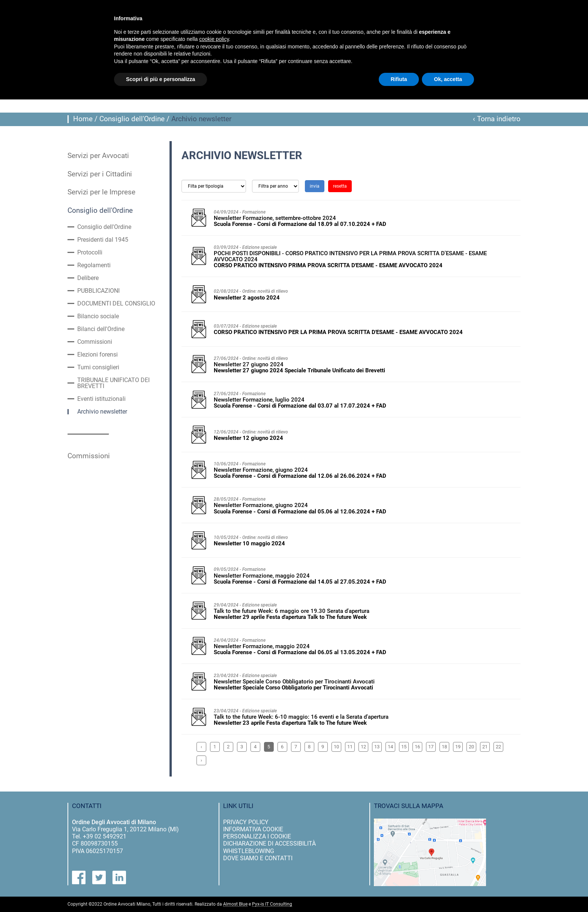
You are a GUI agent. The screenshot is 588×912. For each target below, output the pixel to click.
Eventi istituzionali (101, 399)
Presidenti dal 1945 (103, 240)
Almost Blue (235, 904)
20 (471, 747)
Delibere (88, 278)
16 (417, 747)
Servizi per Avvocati (98, 156)
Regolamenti (94, 265)
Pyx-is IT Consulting (272, 904)
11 (350, 747)
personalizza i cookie (257, 836)
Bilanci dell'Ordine (101, 329)
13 (377, 747)
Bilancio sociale (98, 316)
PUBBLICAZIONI (98, 291)
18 (444, 747)
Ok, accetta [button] (448, 79)
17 (431, 747)
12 (363, 747)
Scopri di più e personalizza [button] (160, 79)
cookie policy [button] (214, 39)
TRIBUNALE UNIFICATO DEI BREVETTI (113, 383)
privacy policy (246, 822)
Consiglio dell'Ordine (132, 119)
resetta (340, 186)
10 (336, 747)
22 (498, 747)
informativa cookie (253, 829)
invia (315, 186)
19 (458, 747)
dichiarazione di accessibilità (269, 844)
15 (404, 747)
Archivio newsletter (102, 412)
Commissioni (95, 342)
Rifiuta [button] (399, 79)
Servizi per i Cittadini (100, 174)
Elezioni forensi (97, 355)
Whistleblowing (249, 851)
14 (390, 747)
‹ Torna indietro (497, 119)
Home (83, 119)
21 (485, 747)
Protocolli (90, 253)
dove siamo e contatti (258, 858)
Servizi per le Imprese (101, 192)
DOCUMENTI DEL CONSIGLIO (116, 304)
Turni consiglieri (98, 367)
